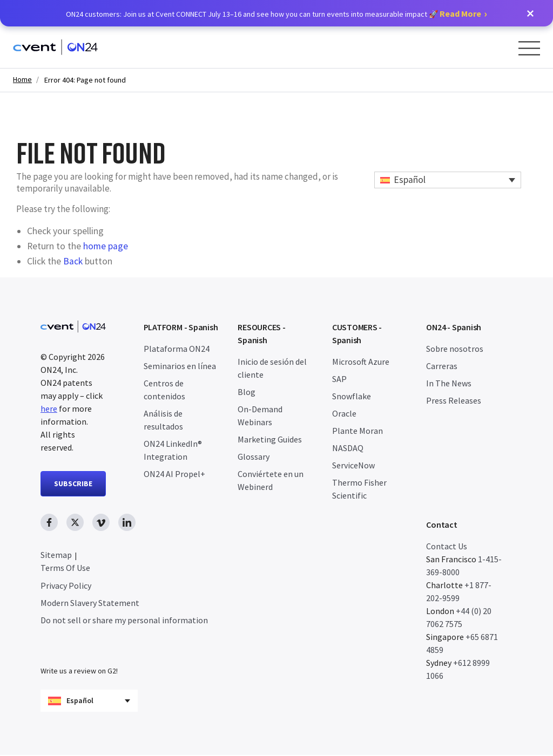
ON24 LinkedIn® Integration (173, 450)
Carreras (442, 366)
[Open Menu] (529, 48)
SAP (339, 379)
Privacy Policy (66, 585)
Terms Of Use (65, 568)
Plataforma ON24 (177, 349)
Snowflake (352, 396)
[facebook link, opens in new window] (49, 522)
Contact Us (447, 546)
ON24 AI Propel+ (174, 474)
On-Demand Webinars (260, 416)
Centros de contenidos (164, 390)
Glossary (254, 457)
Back (73, 261)
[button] (530, 13)
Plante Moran (358, 431)
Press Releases (454, 400)
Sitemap (56, 555)
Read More (460, 13)
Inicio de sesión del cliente (272, 368)
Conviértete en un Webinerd (271, 480)
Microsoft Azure (361, 362)
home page (106, 246)
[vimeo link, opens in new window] (101, 522)
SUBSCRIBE (73, 483)
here (49, 408)
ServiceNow (353, 465)
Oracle (344, 413)
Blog (247, 392)
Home (22, 80)
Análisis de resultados (163, 420)
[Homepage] (55, 47)
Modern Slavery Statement (90, 603)
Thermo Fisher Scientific (359, 489)
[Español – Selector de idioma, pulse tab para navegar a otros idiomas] (448, 180)
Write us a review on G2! (79, 672)
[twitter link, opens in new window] (75, 522)
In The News (449, 383)
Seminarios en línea (180, 366)
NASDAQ (348, 448)
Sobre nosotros (455, 349)
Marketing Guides (270, 439)
